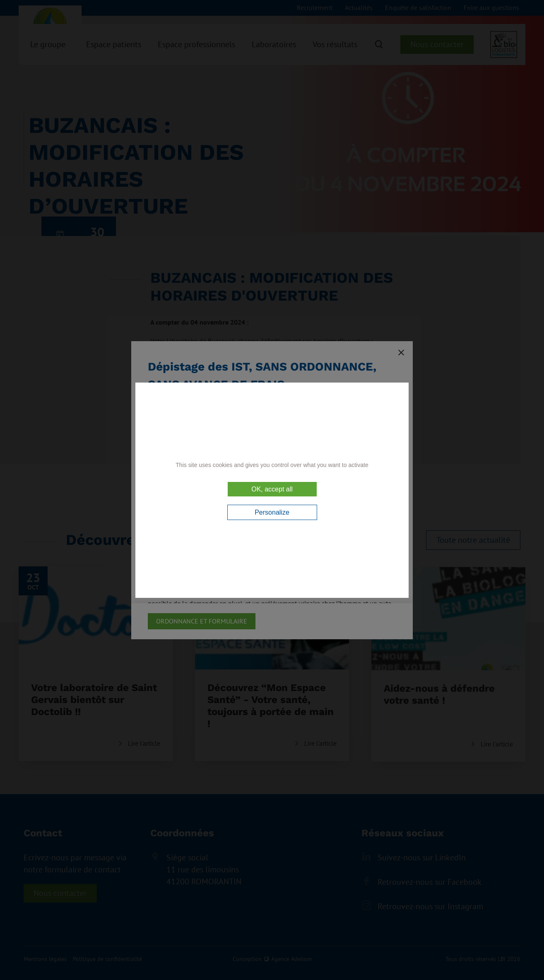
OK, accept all (272, 489)
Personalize (272, 512)
